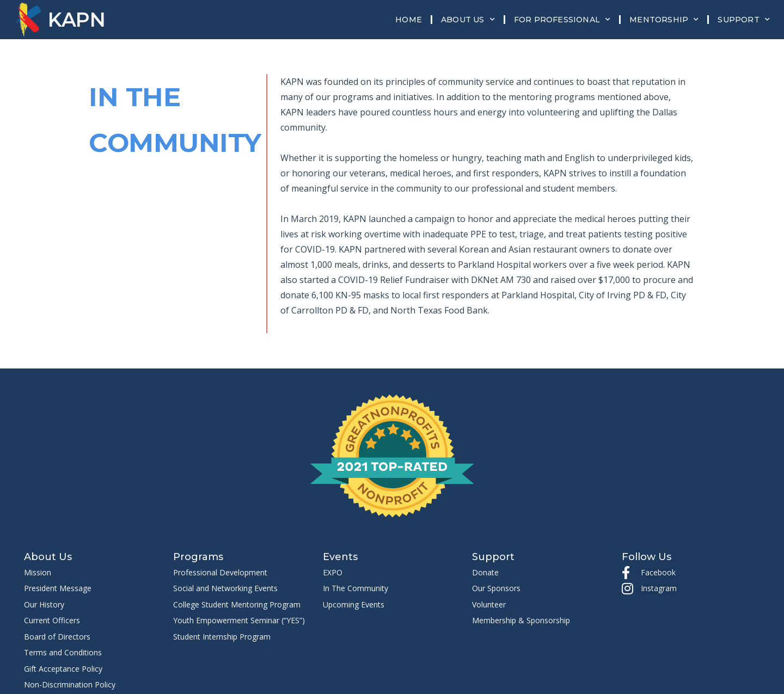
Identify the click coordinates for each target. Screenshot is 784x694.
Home (409, 20)
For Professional (562, 20)
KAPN (77, 20)
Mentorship (664, 20)
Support (744, 20)
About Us (468, 20)
